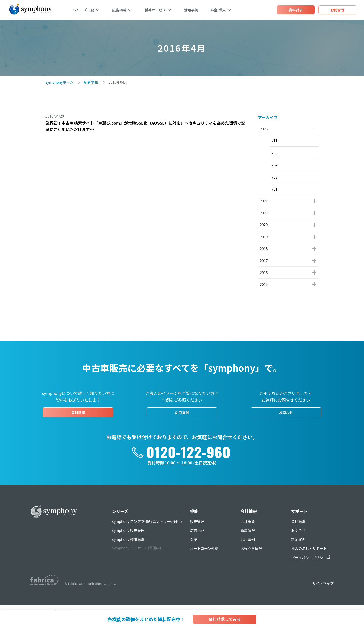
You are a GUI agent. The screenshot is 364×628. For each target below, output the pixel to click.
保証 (194, 539)
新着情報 (91, 82)
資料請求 (78, 412)
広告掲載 (119, 10)
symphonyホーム (59, 82)
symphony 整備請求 (128, 539)
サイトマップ (323, 583)
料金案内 (298, 539)
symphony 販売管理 (128, 530)
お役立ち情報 (251, 548)
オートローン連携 (204, 548)
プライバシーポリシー (311, 557)
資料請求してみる (225, 619)
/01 (275, 189)
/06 (275, 153)
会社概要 (248, 521)
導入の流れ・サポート (309, 548)
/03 (275, 177)
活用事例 (191, 10)
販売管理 (197, 521)
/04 (275, 165)
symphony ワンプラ (147, 521)
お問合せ (286, 412)
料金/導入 (218, 10)
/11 (275, 141)
